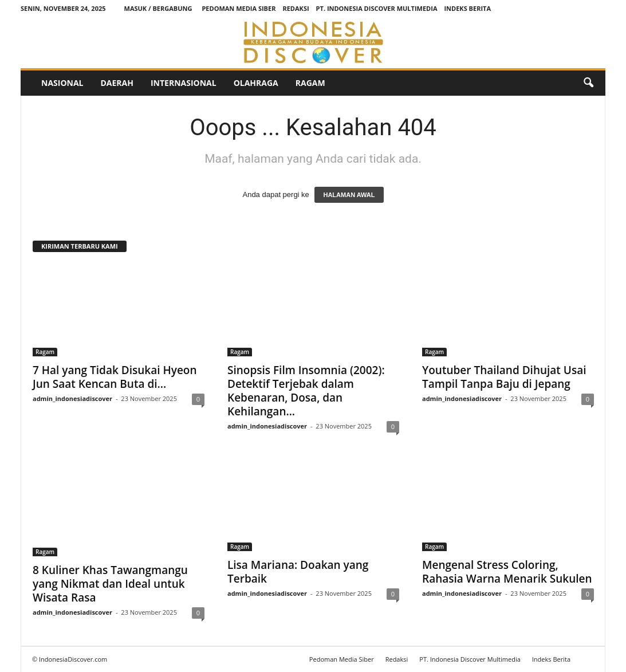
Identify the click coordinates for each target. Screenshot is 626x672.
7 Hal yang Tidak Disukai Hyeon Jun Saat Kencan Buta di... (115, 377)
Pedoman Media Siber (239, 8)
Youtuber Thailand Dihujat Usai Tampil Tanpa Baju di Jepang (504, 377)
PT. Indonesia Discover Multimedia (377, 8)
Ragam (310, 83)
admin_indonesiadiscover (72, 398)
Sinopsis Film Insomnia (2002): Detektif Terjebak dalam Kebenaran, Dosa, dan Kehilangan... (306, 391)
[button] (588, 83)
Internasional (184, 83)
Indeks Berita (467, 8)
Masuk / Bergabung (158, 8)
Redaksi (296, 8)
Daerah (117, 83)
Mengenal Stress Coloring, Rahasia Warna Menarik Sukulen (507, 572)
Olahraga (256, 83)
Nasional (62, 83)
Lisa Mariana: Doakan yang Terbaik (298, 572)
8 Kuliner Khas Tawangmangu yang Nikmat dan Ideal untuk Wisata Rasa (110, 584)
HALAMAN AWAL (349, 195)
